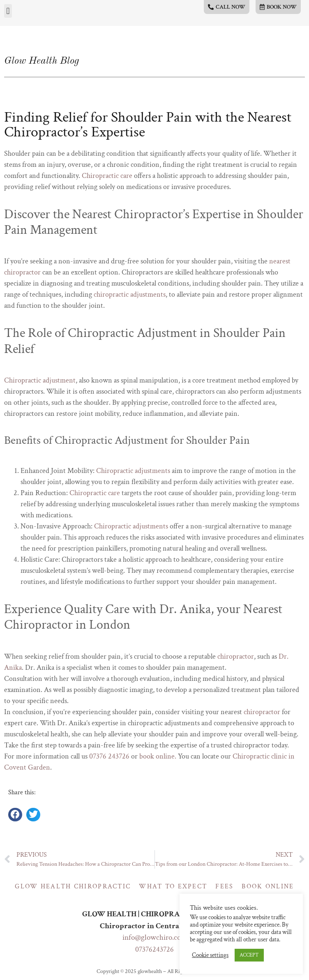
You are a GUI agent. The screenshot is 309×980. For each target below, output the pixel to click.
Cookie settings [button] (210, 955)
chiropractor (236, 656)
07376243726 (154, 949)
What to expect (173, 887)
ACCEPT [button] (249, 955)
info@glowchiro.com (155, 937)
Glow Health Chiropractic (73, 887)
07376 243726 (109, 756)
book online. (158, 756)
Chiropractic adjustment (40, 380)
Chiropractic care (107, 176)
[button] (8, 11)
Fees (224, 887)
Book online (268, 887)
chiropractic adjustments (130, 294)
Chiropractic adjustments (133, 471)
